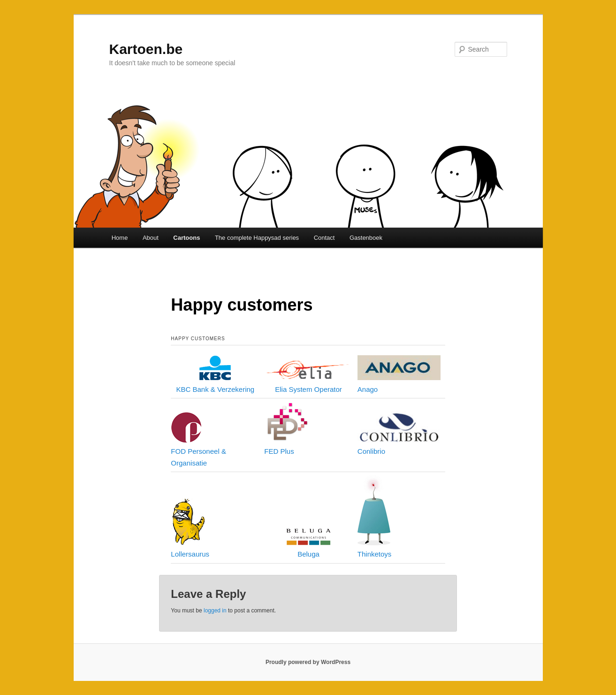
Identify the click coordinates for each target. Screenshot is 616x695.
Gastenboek (366, 238)
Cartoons (186, 238)
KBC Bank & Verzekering (215, 389)
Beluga (308, 554)
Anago (368, 389)
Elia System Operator (308, 389)
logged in (215, 611)
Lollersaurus (190, 554)
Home (120, 238)
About (151, 238)
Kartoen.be (146, 49)
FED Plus (279, 451)
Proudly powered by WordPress (308, 662)
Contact (324, 238)
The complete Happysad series (257, 238)
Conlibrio (371, 451)
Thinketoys (375, 554)
